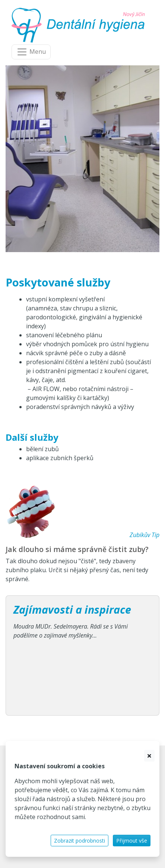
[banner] (80, 25)
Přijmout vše (132, 841)
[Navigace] (31, 52)
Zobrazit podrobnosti (80, 841)
